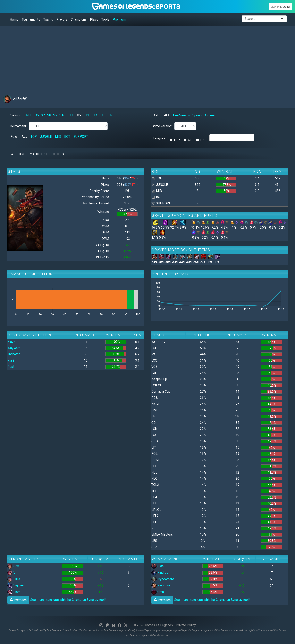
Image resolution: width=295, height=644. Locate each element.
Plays (94, 20)
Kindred (160, 572)
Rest (11, 367)
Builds (59, 154)
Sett (13, 566)
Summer (210, 115)
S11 (70, 115)
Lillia (14, 579)
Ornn (158, 592)
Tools (105, 20)
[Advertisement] (126, 58)
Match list (39, 154)
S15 (102, 115)
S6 (37, 115)
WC (190, 140)
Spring (197, 115)
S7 (43, 115)
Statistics (16, 154)
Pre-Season (182, 115)
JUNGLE (46, 137)
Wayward (14, 348)
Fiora (14, 592)
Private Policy (186, 625)
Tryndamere (163, 579)
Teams (48, 20)
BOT (67, 137)
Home (14, 20)
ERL (203, 140)
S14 (94, 115)
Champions (79, 20)
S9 (55, 115)
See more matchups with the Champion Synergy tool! (57, 600)
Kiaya (11, 342)
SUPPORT (81, 137)
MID (58, 137)
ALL (29, 115)
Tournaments (31, 20)
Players (62, 20)
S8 (49, 115)
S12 (78, 115)
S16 (110, 115)
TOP (34, 137)
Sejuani (15, 585)
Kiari (11, 360)
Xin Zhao (161, 585)
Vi (12, 572)
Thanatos (14, 354)
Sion (158, 566)
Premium (119, 20)
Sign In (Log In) (280, 7)
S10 (62, 115)
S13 (86, 115)
